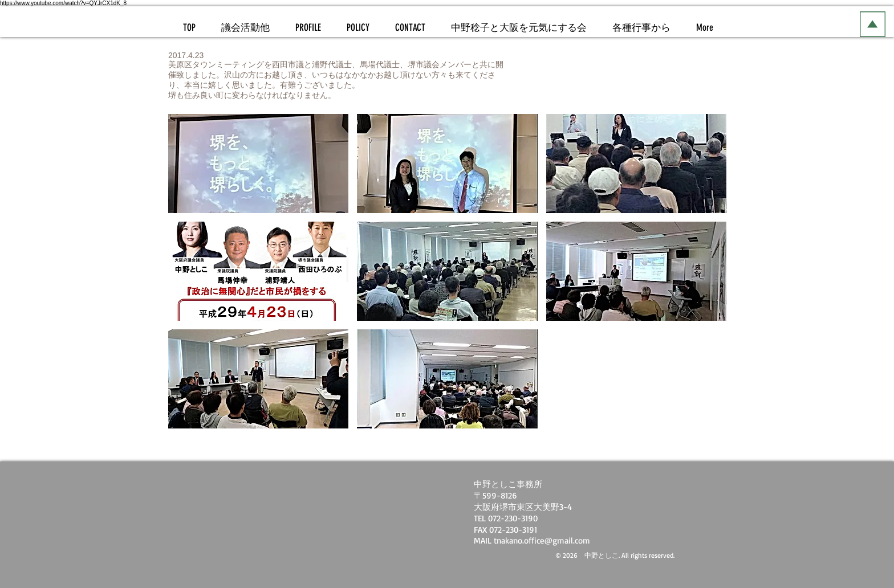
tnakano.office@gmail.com (542, 540)
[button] (258, 164)
